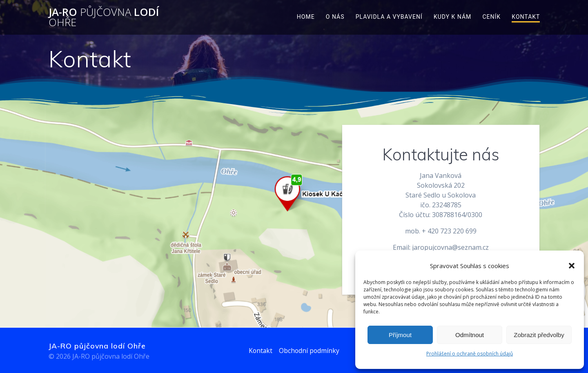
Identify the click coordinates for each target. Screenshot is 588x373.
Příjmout (400, 335)
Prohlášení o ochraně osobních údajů (470, 354)
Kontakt (526, 17)
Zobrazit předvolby (539, 335)
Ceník (491, 17)
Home (306, 17)
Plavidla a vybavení (389, 17)
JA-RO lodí (104, 17)
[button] (572, 266)
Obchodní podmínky (310, 351)
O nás (335, 17)
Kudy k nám (452, 17)
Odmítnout (470, 335)
